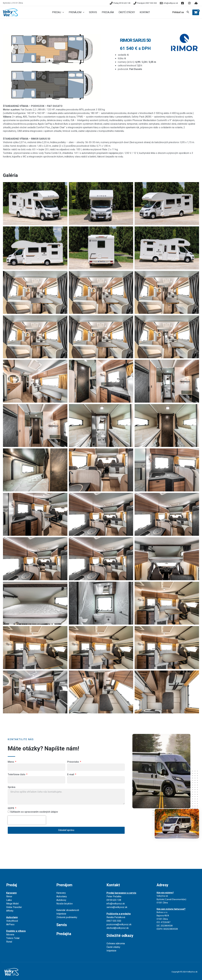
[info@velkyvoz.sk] (169, 3)
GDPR (11, 808)
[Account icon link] (178, 12)
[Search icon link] (188, 13)
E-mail (71, 775)
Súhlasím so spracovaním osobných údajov (34, 812)
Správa (12, 787)
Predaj (12, 885)
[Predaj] (120, 3)
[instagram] (196, 3)
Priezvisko (73, 762)
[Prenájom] (145, 3)
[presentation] (27, 820)
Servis (62, 925)
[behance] (190, 3)
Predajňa (64, 934)
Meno (11, 762)
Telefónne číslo (17, 775)
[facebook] (183, 3)
